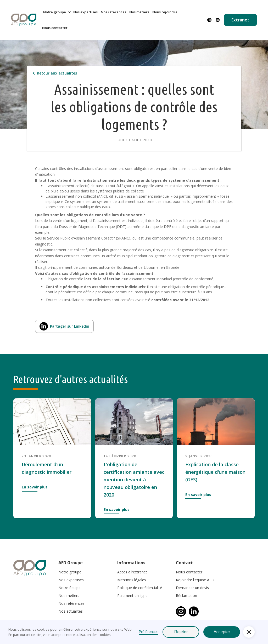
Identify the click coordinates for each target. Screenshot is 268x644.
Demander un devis (192, 588)
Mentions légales (132, 580)
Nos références (113, 12)
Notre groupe (70, 572)
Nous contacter (55, 28)
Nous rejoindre (165, 12)
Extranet (240, 20)
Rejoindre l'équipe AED (195, 580)
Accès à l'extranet (132, 572)
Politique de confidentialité (140, 588)
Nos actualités (71, 611)
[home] (24, 20)
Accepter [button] (222, 632)
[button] (56, 12)
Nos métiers (139, 12)
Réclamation (186, 595)
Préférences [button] (149, 632)
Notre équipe (69, 588)
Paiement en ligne (132, 595)
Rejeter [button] (181, 632)
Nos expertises (85, 12)
